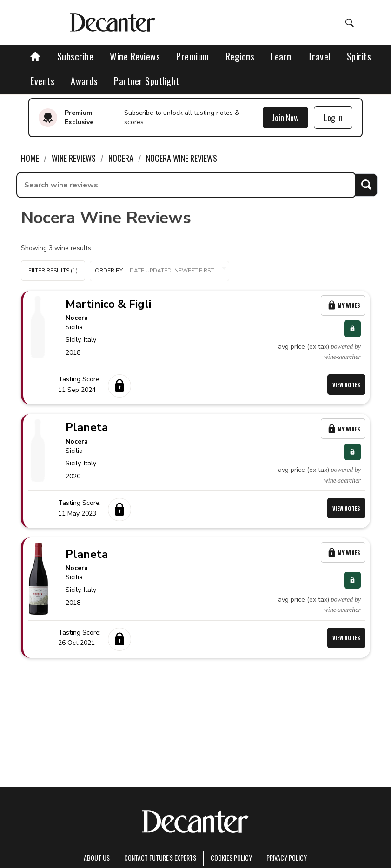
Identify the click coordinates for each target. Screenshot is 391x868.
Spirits (359, 56)
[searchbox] (186, 185)
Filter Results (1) (53, 271)
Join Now (285, 118)
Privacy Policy (287, 858)
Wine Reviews (135, 56)
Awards (84, 81)
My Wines (343, 305)
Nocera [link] (121, 158)
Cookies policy (231, 858)
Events (42, 81)
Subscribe (76, 56)
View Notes (346, 385)
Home (30, 158)
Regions (240, 56)
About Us (97, 858)
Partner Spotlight (147, 81)
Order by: (159, 271)
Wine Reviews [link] (74, 158)
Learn (281, 56)
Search (366, 185)
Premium (193, 56)
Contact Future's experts (160, 858)
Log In (333, 118)
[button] (159, 271)
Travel (319, 56)
